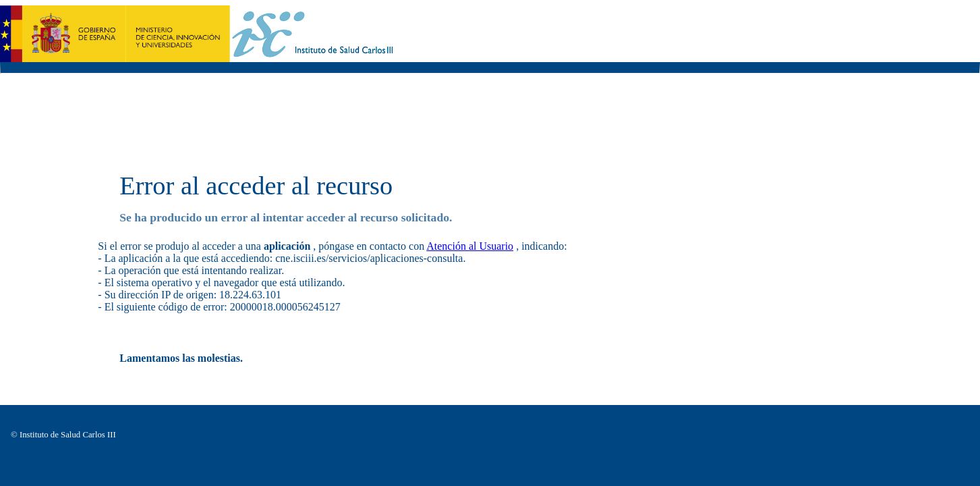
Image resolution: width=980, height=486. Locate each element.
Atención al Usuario (470, 246)
